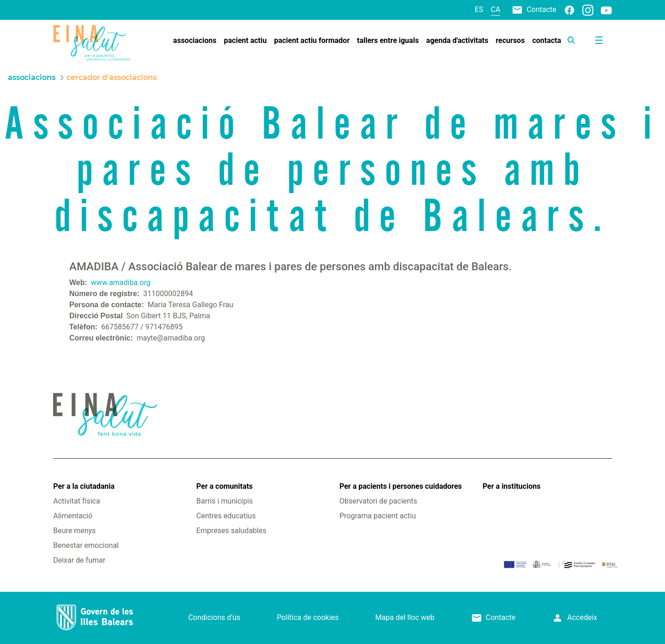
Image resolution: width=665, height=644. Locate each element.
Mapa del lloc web (405, 617)
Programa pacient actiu (378, 516)
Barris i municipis (224, 501)
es (479, 9)
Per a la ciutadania (84, 486)
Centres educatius (226, 516)
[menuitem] (195, 41)
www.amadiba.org (121, 283)
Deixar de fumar (79, 560)
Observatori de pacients (378, 501)
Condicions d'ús (215, 617)
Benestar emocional (86, 545)
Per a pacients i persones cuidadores (401, 486)
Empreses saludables (231, 531)
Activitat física (76, 501)
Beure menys (74, 531)
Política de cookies (308, 617)
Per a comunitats (224, 486)
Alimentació (73, 516)
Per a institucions (511, 486)
